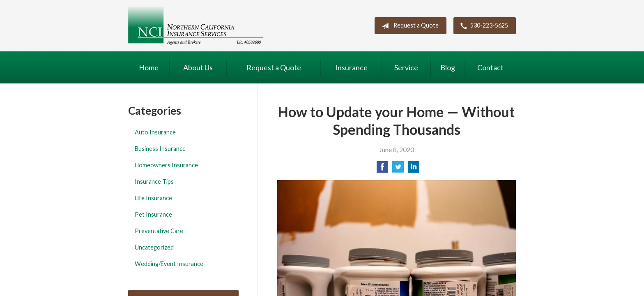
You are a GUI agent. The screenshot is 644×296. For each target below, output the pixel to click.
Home (149, 67)
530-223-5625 (483, 26)
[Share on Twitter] (398, 169)
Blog (448, 67)
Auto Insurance (155, 132)
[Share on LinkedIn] (414, 169)
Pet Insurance (153, 214)
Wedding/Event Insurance (169, 264)
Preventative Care (159, 231)
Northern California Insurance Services (195, 26)
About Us (198, 67)
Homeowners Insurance (166, 165)
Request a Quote (408, 26)
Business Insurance (160, 149)
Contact (490, 67)
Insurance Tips (154, 182)
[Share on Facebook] (382, 169)
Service (406, 67)
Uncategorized (154, 247)
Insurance (351, 67)
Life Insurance (153, 198)
